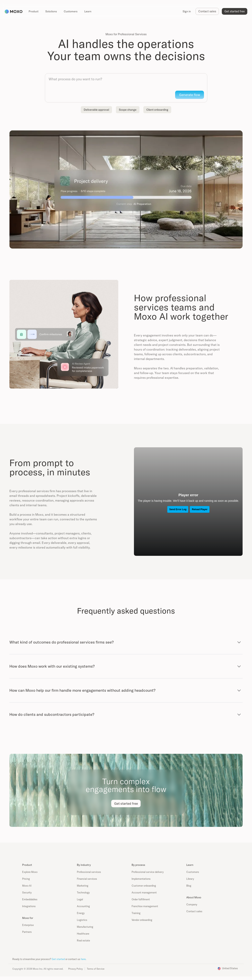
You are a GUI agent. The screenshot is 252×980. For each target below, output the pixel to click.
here (83, 959)
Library (190, 879)
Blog (189, 886)
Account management (144, 892)
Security (27, 892)
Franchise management (145, 906)
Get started (58, 959)
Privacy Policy (76, 969)
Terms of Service (96, 969)
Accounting (83, 906)
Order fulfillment (141, 899)
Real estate (83, 940)
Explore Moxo (30, 872)
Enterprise (28, 925)
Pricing (26, 879)
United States (230, 968)
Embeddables (30, 899)
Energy (81, 913)
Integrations (29, 906)
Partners (27, 932)
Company (192, 904)
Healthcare (83, 934)
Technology (83, 892)
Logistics (82, 920)
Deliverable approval (96, 110)
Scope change (128, 110)
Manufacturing (85, 927)
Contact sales (194, 911)
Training (136, 913)
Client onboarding (157, 110)
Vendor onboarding (142, 920)
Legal (80, 899)
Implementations (141, 879)
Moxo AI (27, 886)
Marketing (83, 886)
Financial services (87, 879)
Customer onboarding (144, 886)
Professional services (89, 872)
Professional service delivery (148, 872)
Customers (193, 872)
